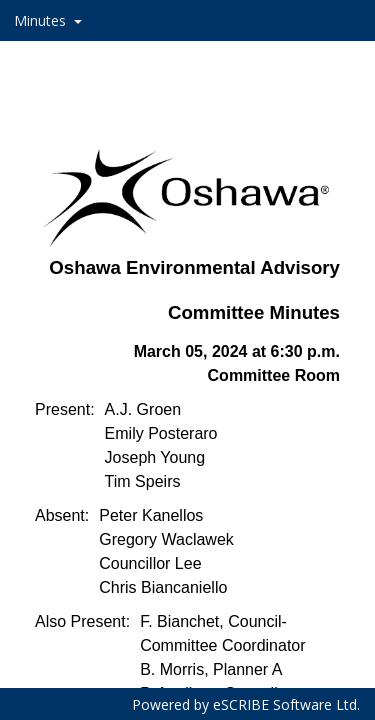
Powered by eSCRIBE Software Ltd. (246, 704)
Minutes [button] (42, 20)
